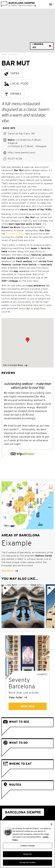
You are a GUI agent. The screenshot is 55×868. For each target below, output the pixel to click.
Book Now (28, 707)
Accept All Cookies (27, 864)
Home (4, 55)
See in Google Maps (15, 365)
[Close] (51, 825)
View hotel (18, 698)
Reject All (27, 855)
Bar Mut (14, 55)
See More (10, 571)
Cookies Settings (27, 847)
